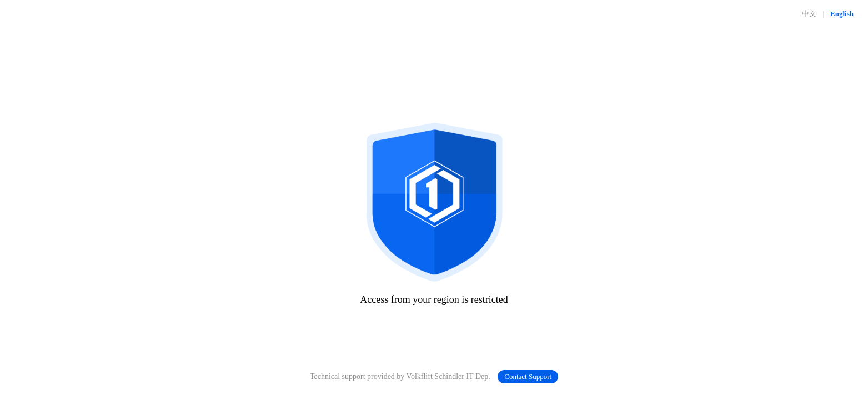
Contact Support (528, 376)
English (842, 14)
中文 (809, 14)
